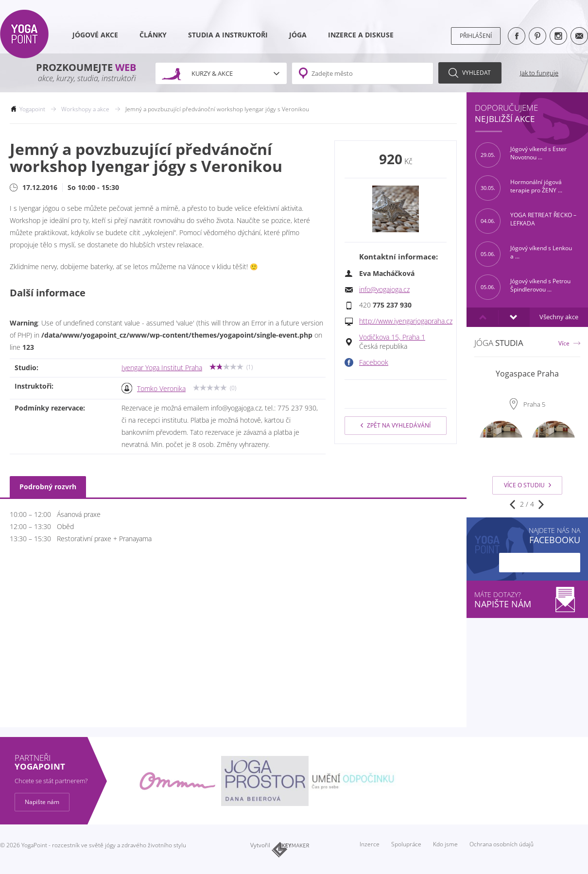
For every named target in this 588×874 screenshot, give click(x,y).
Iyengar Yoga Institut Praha (162, 368)
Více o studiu (527, 485)
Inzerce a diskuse (361, 35)
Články (153, 35)
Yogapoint (32, 109)
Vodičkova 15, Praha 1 (392, 337)
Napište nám (42, 802)
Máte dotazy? (527, 600)
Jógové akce (95, 35)
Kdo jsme (445, 844)
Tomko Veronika (161, 389)
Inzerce (370, 844)
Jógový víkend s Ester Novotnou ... (521, 155)
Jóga (298, 35)
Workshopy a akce (85, 109)
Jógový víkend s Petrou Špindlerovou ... (523, 287)
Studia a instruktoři (228, 35)
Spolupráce (406, 844)
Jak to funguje (539, 73)
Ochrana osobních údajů (502, 844)
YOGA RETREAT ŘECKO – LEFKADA (526, 221)
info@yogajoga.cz (384, 290)
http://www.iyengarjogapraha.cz (406, 321)
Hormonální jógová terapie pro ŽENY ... (519, 188)
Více (564, 343)
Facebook (374, 362)
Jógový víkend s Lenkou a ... (524, 254)
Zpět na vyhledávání (396, 425)
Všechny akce (559, 317)
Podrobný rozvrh (48, 487)
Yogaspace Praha (527, 374)
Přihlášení (476, 36)
